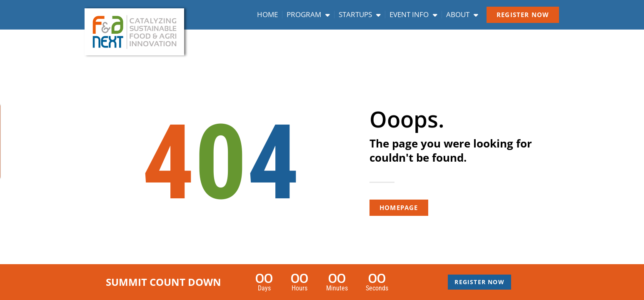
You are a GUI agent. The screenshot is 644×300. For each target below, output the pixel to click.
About (462, 15)
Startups (360, 15)
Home (267, 15)
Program (308, 15)
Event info (413, 15)
